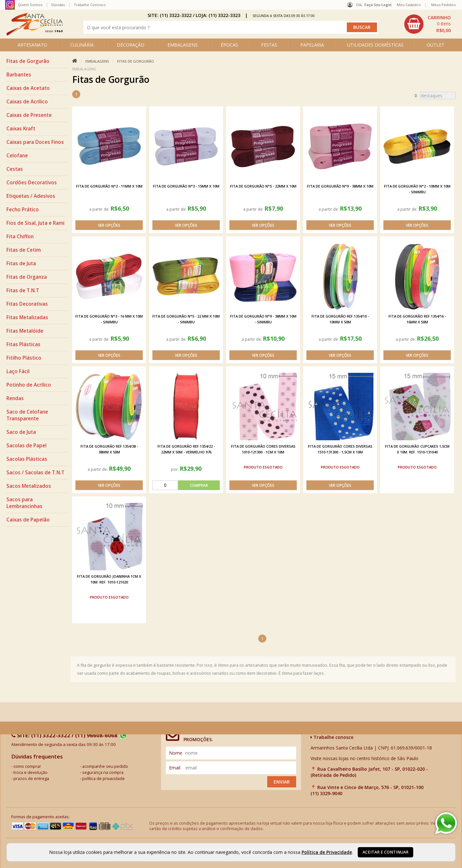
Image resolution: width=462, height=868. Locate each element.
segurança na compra (103, 772)
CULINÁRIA (82, 45)
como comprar (27, 766)
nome (176, 753)
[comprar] (186, 485)
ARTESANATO (32, 45)
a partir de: (100, 209)
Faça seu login (378, 5)
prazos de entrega (31, 779)
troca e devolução (30, 772)
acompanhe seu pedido (105, 766)
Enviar (282, 782)
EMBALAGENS (183, 45)
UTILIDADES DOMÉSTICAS (375, 45)
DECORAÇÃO (131, 45)
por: (175, 469)
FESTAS (269, 45)
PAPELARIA (312, 45)
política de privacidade (103, 779)
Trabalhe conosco (332, 737)
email (175, 768)
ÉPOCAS (229, 45)
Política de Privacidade (327, 852)
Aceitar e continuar (385, 852)
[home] (34, 34)
